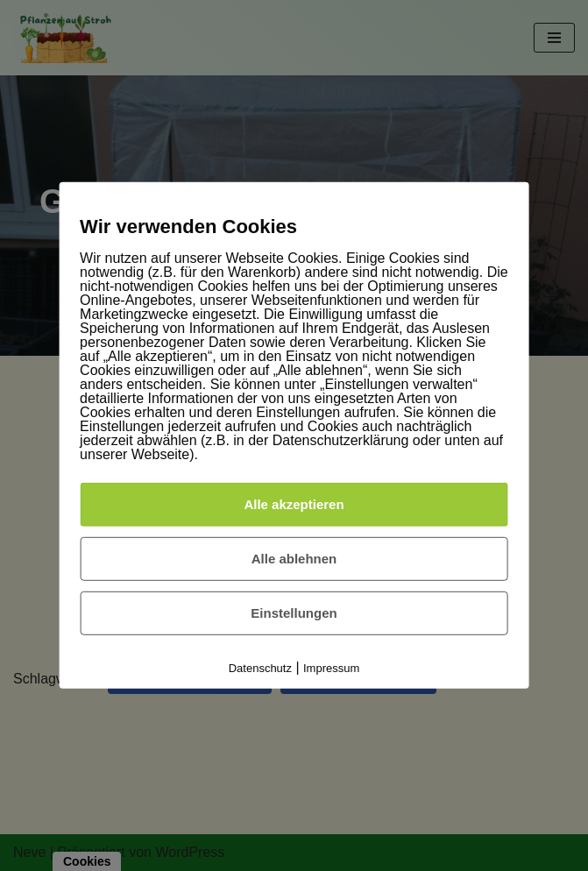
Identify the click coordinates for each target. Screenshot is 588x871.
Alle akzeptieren (294, 504)
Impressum (331, 668)
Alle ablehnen (294, 559)
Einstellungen (294, 613)
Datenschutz (260, 668)
